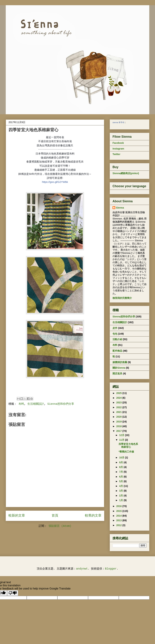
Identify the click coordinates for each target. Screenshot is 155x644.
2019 (119, 422)
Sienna (120, 208)
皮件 (115, 328)
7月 (121, 472)
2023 (119, 402)
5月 (121, 481)
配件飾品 (117, 351)
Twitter (116, 154)
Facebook (118, 143)
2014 (119, 516)
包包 (115, 334)
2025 (119, 393)
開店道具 (117, 373)
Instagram (118, 149)
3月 (121, 491)
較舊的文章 (93, 516)
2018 (119, 426)
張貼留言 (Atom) (60, 526)
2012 (119, 525)
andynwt (82, 569)
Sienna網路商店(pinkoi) (126, 173)
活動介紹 (117, 339)
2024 (119, 398)
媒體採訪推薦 (120, 362)
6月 (121, 477)
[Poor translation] (13, 593)
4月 (121, 486)
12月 (122, 435)
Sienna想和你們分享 (61, 404)
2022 (119, 407)
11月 (122, 440)
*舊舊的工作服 (126, 452)
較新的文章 (17, 516)
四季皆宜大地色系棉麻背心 (128, 445)
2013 (119, 520)
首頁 (55, 516)
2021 (119, 412)
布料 (21, 404)
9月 (121, 462)
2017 (119, 431)
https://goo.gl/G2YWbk (55, 182)
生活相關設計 (36, 404)
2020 (119, 417)
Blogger (111, 569)
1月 (121, 500)
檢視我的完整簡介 (122, 298)
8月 (121, 467)
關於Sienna (119, 368)
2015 (119, 511)
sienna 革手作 (118, 122)
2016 (119, 506)
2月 (121, 496)
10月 (122, 458)
